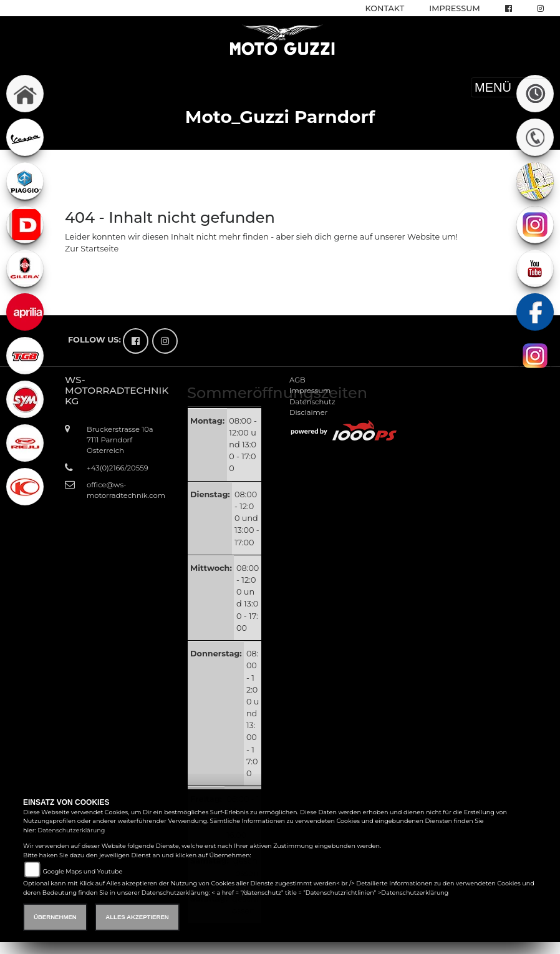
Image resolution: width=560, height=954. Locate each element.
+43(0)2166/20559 (118, 468)
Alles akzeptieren (137, 917)
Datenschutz (312, 402)
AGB (297, 380)
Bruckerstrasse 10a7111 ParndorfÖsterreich (120, 440)
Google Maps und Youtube (82, 871)
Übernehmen (55, 917)
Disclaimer (308, 412)
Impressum (454, 8)
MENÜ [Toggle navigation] (510, 87)
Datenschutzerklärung (71, 830)
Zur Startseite (92, 249)
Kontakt (385, 8)
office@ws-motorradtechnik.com (123, 490)
